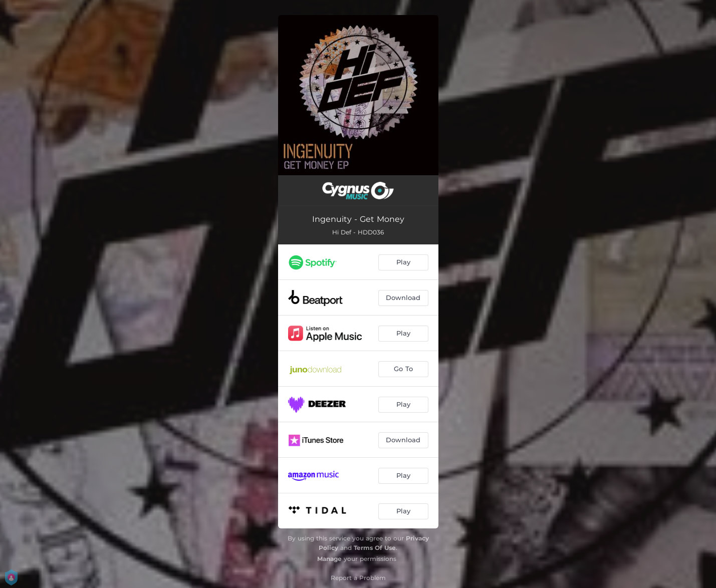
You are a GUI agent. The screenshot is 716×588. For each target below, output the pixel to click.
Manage (329, 559)
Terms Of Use (375, 548)
